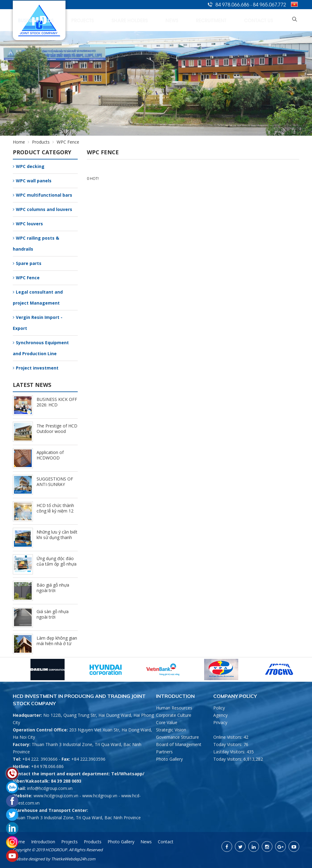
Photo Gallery (169, 759)
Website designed (29, 859)
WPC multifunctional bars (43, 195)
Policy (219, 708)
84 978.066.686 (233, 4)
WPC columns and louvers (43, 209)
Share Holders (180, 20)
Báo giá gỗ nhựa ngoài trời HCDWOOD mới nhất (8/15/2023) (53, 593)
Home (45, 20)
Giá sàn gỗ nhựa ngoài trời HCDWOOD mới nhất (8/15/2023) (53, 620)
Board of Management (179, 744)
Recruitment (236, 20)
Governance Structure (177, 737)
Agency (220, 715)
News (209, 20)
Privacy (220, 722)
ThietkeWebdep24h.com (73, 859)
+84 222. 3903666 (40, 759)
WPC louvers (28, 224)
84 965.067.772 (269, 4)
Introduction (75, 20)
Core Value (167, 722)
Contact (166, 842)
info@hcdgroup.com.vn (50, 788)
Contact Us (269, 20)
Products (44, 142)
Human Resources (174, 708)
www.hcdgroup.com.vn (56, 796)
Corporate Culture (174, 715)
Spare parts (27, 263)
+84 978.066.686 (47, 766)
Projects (147, 20)
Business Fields (113, 20)
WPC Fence (26, 278)
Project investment (36, 368)
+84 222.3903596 (88, 759)
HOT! (94, 179)
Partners (164, 752)
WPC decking (29, 166)
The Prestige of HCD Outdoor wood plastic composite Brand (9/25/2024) (57, 434)
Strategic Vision (171, 730)
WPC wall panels (32, 181)
